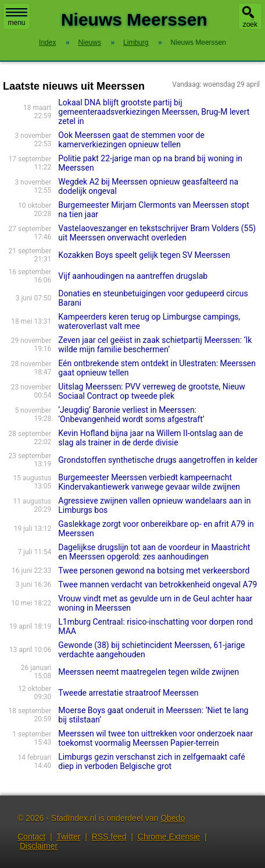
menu (17, 17)
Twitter (68, 837)
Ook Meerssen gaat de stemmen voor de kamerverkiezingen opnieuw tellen (131, 140)
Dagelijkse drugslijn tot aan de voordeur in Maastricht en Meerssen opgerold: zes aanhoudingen (154, 552)
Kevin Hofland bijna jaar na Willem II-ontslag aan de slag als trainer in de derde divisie (151, 438)
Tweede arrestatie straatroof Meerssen (128, 693)
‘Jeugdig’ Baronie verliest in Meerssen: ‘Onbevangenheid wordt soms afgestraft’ (131, 414)
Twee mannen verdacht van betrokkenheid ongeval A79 (157, 584)
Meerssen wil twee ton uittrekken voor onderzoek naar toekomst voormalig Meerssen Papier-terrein (155, 738)
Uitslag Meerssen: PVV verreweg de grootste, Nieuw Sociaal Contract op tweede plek (152, 391)
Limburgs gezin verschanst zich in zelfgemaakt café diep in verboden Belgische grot (151, 761)
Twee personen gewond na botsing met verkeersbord (154, 571)
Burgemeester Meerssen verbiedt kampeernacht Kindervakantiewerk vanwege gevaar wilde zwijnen (149, 482)
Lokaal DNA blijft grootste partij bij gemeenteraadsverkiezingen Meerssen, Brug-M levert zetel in (154, 112)
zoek (250, 24)
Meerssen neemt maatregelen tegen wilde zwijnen (148, 672)
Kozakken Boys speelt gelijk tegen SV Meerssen (144, 255)
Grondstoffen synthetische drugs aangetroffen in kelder (158, 460)
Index (47, 42)
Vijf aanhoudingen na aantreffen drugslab (133, 276)
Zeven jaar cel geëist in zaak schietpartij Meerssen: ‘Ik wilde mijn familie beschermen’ (155, 345)
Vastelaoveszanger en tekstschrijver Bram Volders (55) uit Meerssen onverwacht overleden (157, 233)
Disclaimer (39, 846)
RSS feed (109, 837)
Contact (31, 837)
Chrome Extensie (169, 837)
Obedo (173, 818)
